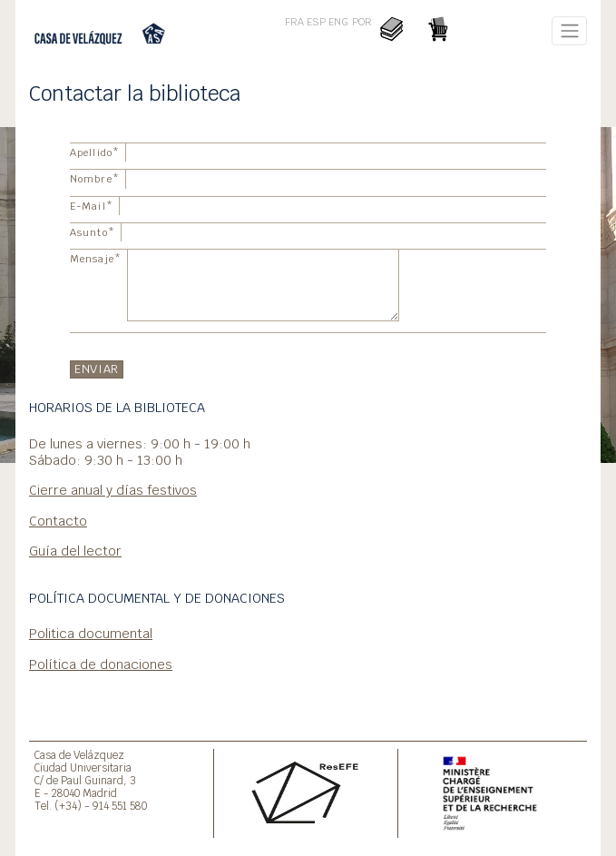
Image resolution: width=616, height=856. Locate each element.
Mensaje (96, 259)
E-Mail (92, 206)
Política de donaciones (101, 664)
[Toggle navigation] (569, 31)
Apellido (95, 153)
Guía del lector (75, 551)
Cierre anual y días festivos (113, 490)
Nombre (95, 179)
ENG (338, 22)
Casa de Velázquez (79, 755)
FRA (294, 22)
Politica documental (91, 633)
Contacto (58, 521)
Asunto (93, 232)
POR (362, 22)
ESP (316, 22)
